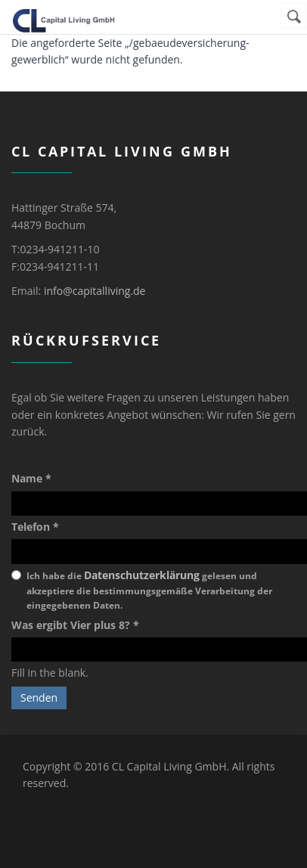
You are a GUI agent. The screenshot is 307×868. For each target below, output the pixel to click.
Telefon (35, 527)
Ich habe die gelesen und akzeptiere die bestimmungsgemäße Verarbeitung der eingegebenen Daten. (149, 590)
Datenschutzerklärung (142, 575)
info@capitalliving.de (95, 291)
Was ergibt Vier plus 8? (75, 625)
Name (31, 478)
